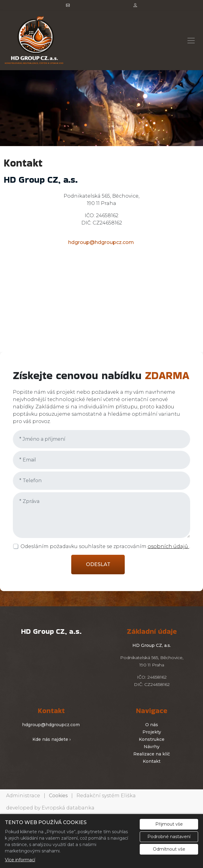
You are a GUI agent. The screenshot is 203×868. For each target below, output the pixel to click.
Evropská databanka (68, 808)
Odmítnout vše (169, 849)
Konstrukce (152, 739)
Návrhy (152, 747)
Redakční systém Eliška (106, 796)
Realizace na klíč (152, 754)
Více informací (20, 860)
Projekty (152, 732)
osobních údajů (168, 546)
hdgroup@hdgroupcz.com (101, 242)
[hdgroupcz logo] (34, 40)
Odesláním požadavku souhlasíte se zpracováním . (105, 546)
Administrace (23, 796)
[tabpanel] (102, 108)
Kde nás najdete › (52, 739)
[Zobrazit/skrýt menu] (191, 41)
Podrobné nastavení (169, 837)
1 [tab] (102, 140)
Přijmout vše (169, 824)
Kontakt (152, 761)
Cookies (58, 796)
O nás (152, 725)
